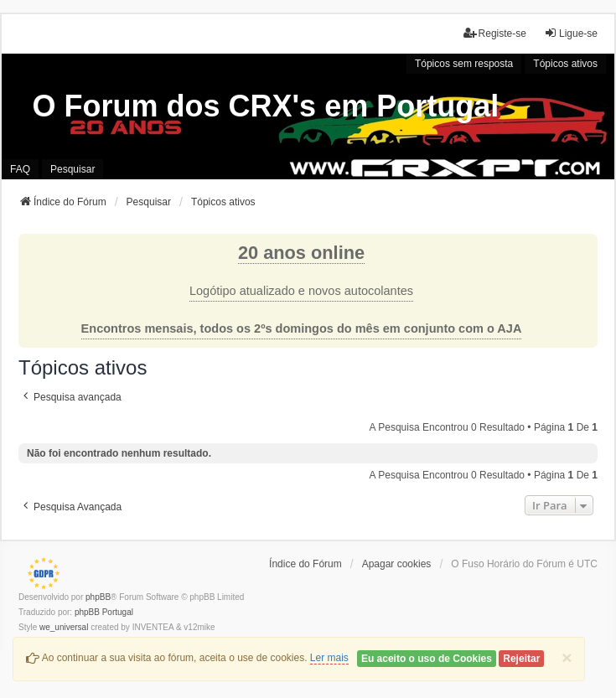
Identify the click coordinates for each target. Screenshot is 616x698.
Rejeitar (521, 659)
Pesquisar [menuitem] (72, 169)
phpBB (98, 597)
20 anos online (301, 253)
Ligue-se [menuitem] (571, 33)
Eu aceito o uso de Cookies (427, 659)
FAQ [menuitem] (20, 169)
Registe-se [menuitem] (495, 33)
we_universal (64, 627)
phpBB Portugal (104, 612)
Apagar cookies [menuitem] (397, 564)
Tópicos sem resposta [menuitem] (464, 64)
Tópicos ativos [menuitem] (565, 64)
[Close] (567, 657)
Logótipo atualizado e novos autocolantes (301, 291)
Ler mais (329, 658)
